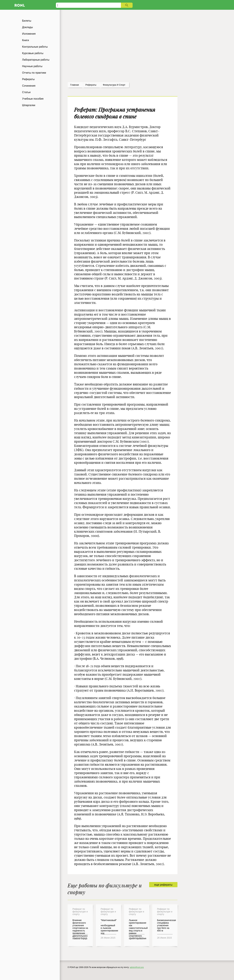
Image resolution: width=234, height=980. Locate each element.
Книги (26, 40)
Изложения (29, 34)
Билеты (27, 21)
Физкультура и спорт (114, 85)
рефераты (91, 85)
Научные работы (32, 66)
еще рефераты (163, 885)
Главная (75, 85)
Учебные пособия (33, 99)
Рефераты (28, 79)
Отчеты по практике (34, 73)
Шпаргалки (29, 105)
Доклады (27, 27)
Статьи (26, 92)
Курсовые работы (33, 53)
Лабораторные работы (36, 60)
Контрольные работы (35, 47)
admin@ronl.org (137, 967)
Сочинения (29, 86)
